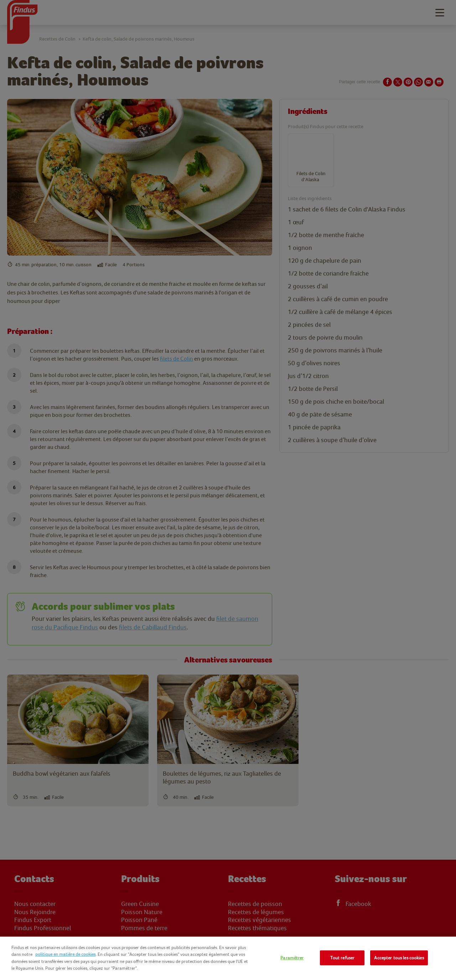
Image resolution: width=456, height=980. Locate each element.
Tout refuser (343, 958)
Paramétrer (292, 958)
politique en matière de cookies (65, 954)
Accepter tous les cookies (399, 958)
